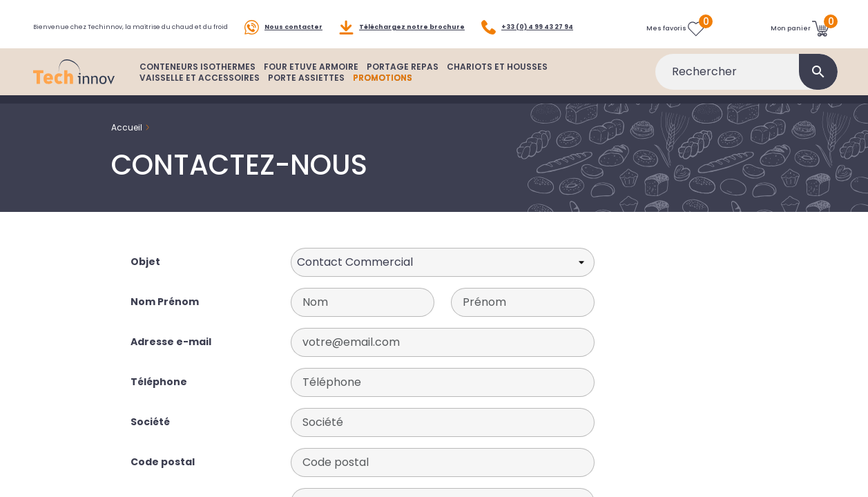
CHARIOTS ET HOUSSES (497, 67)
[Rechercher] (746, 72)
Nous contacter (283, 27)
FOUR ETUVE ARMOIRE (311, 67)
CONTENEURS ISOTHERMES (197, 67)
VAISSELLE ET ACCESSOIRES (200, 78)
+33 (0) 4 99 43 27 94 (527, 27)
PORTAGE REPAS (403, 67)
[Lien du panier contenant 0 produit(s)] (800, 28)
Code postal (163, 462)
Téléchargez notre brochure (402, 27)
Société (150, 422)
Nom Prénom (165, 302)
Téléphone (159, 382)
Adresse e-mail (171, 342)
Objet (145, 262)
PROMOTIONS (383, 78)
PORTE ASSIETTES (306, 78)
